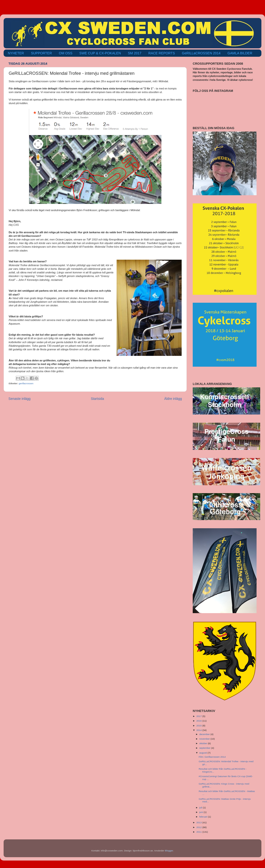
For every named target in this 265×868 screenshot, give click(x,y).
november (205, 739)
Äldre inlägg (173, 399)
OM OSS (66, 53)
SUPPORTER (41, 53)
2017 (199, 716)
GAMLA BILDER (240, 53)
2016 (199, 721)
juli (201, 808)
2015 (199, 726)
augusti (203, 753)
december (205, 734)
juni (201, 812)
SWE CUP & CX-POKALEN (100, 53)
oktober (204, 743)
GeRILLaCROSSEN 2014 (201, 53)
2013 (199, 822)
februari (204, 817)
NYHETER (16, 53)
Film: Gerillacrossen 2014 (212, 757)
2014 (199, 730)
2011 (199, 832)
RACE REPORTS (162, 53)
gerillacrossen (26, 383)
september (205, 748)
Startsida (97, 399)
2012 (199, 827)
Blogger (169, 851)
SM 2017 (135, 53)
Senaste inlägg (20, 399)
